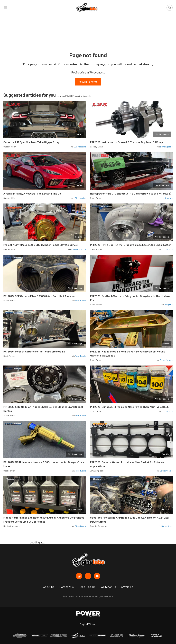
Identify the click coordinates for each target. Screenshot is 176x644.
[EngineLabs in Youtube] (97, 576)
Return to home (88, 82)
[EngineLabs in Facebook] (88, 576)
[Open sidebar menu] (5, 8)
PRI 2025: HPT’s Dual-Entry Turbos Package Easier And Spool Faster (131, 245)
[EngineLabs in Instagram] (79, 576)
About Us (49, 587)
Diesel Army (80, 526)
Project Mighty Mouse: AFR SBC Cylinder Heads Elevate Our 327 (41, 245)
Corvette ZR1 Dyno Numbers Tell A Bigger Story (31, 142)
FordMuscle (167, 249)
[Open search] (170, 8)
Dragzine (169, 198)
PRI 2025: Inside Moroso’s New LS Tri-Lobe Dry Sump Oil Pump (127, 142)
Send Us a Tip (87, 587)
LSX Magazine (80, 147)
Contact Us (67, 587)
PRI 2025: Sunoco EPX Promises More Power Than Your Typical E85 (129, 407)
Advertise (127, 587)
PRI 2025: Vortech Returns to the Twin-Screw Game (34, 352)
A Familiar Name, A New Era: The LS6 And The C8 (32, 194)
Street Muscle (166, 360)
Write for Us (108, 587)
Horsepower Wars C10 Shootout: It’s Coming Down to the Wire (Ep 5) (131, 194)
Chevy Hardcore (79, 249)
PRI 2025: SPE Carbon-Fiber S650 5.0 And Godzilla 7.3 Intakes (39, 296)
